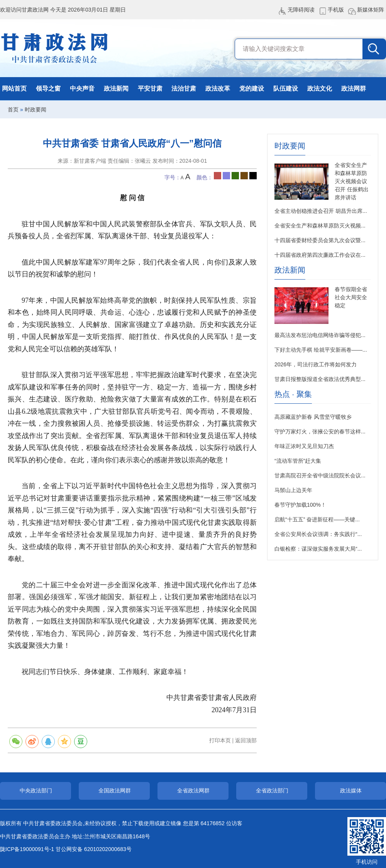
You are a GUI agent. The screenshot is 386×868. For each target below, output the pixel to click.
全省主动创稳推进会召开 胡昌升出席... (321, 211)
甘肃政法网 (55, 48)
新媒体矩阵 (371, 10)
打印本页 (220, 740)
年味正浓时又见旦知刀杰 (304, 446)
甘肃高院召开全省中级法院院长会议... (320, 475)
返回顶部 (246, 740)
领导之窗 (48, 88)
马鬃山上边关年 (293, 490)
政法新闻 (116, 88)
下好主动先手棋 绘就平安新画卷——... (321, 350)
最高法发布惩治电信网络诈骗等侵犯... (320, 335)
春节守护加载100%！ (300, 505)
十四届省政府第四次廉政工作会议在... (320, 255)
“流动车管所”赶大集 (298, 461)
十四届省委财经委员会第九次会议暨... (320, 240)
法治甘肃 (184, 88)
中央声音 (82, 88)
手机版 (336, 10)
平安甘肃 (150, 88)
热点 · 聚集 (293, 394)
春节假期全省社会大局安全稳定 (351, 297)
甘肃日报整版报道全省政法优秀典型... (320, 379)
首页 (13, 110)
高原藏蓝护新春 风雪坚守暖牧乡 (313, 417)
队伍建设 (286, 88)
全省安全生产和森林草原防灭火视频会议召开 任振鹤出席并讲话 (352, 181)
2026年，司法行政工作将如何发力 (316, 364)
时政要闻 (36, 110)
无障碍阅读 (301, 10)
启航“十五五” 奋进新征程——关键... (317, 519)
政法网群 (354, 88)
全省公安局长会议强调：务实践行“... (318, 534)
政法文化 (320, 88)
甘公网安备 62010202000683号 (94, 849)
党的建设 (252, 88)
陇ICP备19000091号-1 (27, 849)
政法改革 (218, 88)
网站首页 (14, 88)
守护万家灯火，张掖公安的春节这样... (320, 431)
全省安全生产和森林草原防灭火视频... (320, 226)
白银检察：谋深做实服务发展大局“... (318, 549)
